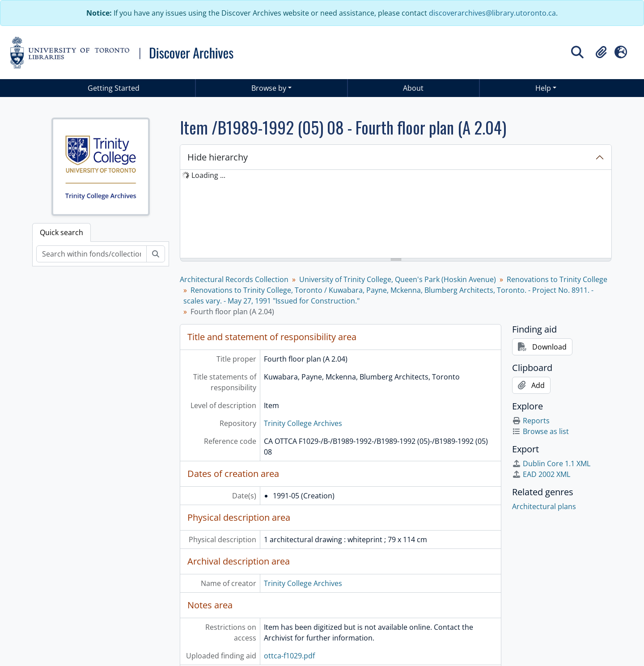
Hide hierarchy (218, 157)
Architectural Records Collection (234, 279)
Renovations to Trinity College (557, 279)
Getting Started (114, 88)
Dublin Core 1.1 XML (551, 464)
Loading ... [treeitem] (208, 175)
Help (543, 88)
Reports (531, 421)
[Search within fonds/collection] (91, 254)
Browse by (269, 88)
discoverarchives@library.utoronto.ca (492, 13)
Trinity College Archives (303, 423)
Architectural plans (544, 506)
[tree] (396, 215)
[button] (601, 52)
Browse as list (540, 431)
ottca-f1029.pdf (289, 656)
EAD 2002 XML (541, 474)
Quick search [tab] (61, 232)
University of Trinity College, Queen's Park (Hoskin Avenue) (398, 279)
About (413, 88)
